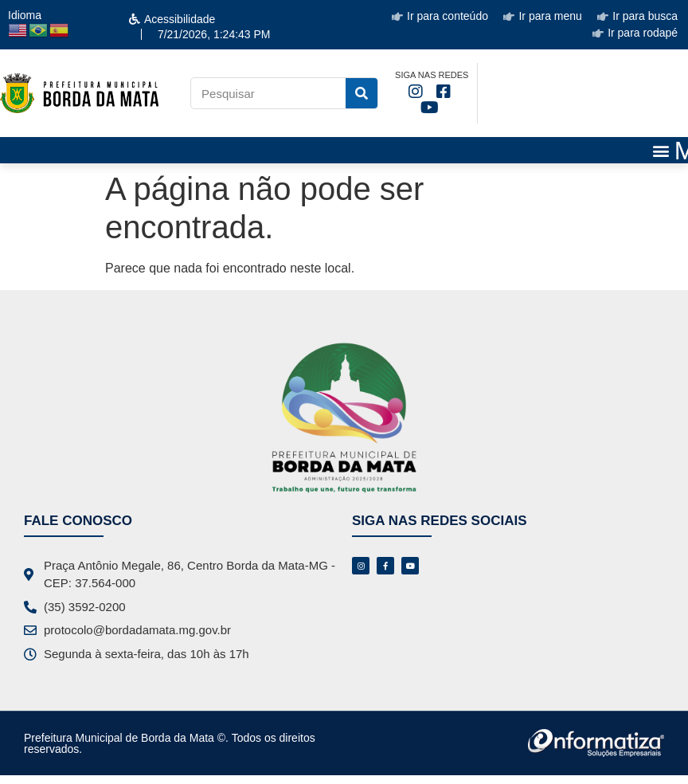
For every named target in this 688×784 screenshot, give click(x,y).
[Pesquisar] (362, 93)
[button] (661, 150)
